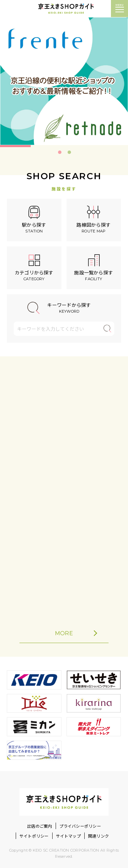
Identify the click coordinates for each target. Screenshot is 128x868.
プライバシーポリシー (80, 826)
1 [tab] (60, 152)
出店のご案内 (39, 826)
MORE (76, 633)
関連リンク (98, 836)
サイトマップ (68, 836)
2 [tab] (69, 152)
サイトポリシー (34, 836)
